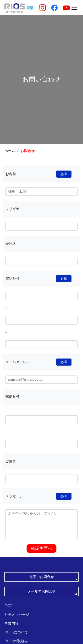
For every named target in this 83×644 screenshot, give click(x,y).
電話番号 (38, 279)
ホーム (10, 151)
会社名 (11, 244)
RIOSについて (16, 632)
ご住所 (11, 461)
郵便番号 (12, 397)
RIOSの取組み (16, 641)
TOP (9, 606)
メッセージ (38, 496)
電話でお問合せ (42, 577)
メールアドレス (38, 362)
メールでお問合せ (42, 591)
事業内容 (12, 623)
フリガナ (12, 209)
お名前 (38, 174)
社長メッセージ (17, 615)
